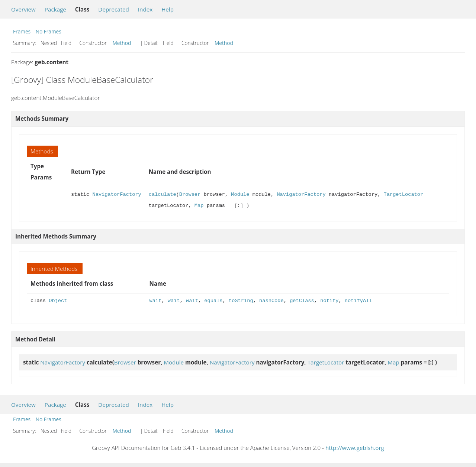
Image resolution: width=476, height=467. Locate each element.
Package (55, 9)
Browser (190, 194)
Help (168, 9)
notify (329, 301)
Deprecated (114, 9)
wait (156, 301)
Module (240, 194)
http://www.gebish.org (355, 448)
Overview (23, 9)
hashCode (271, 301)
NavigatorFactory (117, 194)
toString (241, 301)
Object (58, 301)
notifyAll (358, 301)
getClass (302, 301)
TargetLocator (403, 194)
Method (122, 43)
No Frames (49, 31)
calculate (163, 194)
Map (199, 206)
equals (213, 301)
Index (145, 9)
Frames (22, 31)
